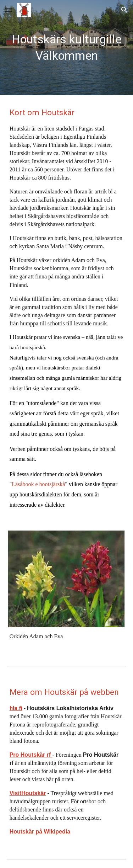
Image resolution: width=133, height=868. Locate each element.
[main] (67, 48)
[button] (9, 10)
